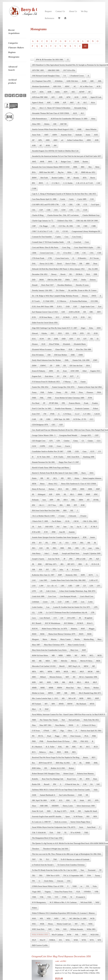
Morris (87, 688)
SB (87, 795)
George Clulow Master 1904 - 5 (44, 435)
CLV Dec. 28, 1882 (66, 226)
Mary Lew (74, 650)
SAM (34, 795)
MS (63, 698)
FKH (73, 392)
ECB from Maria (46, 317)
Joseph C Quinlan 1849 (92, 554)
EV (58, 376)
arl (62, 140)
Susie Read (91, 827)
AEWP (82, 92)
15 (68, 60)
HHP (98, 489)
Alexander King (80, 108)
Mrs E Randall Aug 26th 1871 (90, 693)
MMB (34, 688)
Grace (59, 446)
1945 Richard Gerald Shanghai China (46, 76)
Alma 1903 (36, 124)
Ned (63, 720)
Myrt (34, 709)
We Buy (84, 11)
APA (40, 140)
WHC (91, 924)
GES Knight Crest (39, 441)
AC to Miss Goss (86, 86)
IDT (75, 505)
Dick (88, 274)
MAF (83, 629)
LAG (34, 580)
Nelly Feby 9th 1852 (91, 720)
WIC (50, 929)
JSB (34, 570)
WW (99, 940)
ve (81, 886)
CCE (85, 205)
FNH (49, 398)
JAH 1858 (49, 527)
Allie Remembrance (39, 119)
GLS (99, 441)
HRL (73, 500)
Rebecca (42, 752)
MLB (71, 682)
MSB (81, 698)
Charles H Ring (38, 215)
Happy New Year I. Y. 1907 (69, 462)
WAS (34, 919)
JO (84, 548)
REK (67, 752)
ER (65, 366)
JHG (82, 543)
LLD (60, 602)
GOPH (42, 446)
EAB (68, 307)
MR (66, 693)
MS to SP (72, 698)
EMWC (43, 366)
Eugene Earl (37, 376)
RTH (88, 779)
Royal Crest (71, 779)
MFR (58, 672)
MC (76, 655)
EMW (34, 366)
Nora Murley (60, 725)
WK (77, 935)
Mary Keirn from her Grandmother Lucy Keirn (49, 650)
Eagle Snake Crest (88, 307)
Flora (81, 392)
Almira (47, 124)
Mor (79, 688)
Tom (82, 870)
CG (78, 210)
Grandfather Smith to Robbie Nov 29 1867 (48, 452)
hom (44, 500)
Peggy (57, 736)
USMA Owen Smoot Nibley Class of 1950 (48, 886)
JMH (62, 548)
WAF (97, 902)
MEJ (55, 661)
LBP (78, 586)
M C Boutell (37, 623)
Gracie (67, 446)
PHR (94, 736)
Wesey (50, 924)
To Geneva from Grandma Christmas (71, 865)
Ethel (85, 371)
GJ (83, 441)
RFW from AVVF (45, 763)
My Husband (81, 704)
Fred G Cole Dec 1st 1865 (42, 409)
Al (78, 103)
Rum (95, 779)
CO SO (65, 231)
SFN (97, 800)
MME (43, 688)
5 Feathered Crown (77, 76)
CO (57, 231)
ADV (66, 92)
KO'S (91, 575)
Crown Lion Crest (47, 253)
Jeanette (72, 532)
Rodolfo (35, 779)
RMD (88, 763)
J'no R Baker (57, 521)
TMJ (55, 859)
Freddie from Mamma (63, 409)
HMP (88, 494)
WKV (84, 935)
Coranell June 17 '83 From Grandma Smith (48, 242)
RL (81, 763)
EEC (52, 333)
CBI (78, 205)
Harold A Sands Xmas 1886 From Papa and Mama (51, 468)
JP (64, 559)
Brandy (76, 178)
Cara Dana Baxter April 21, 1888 (44, 199)
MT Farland (36, 704)
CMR (94, 226)
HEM (34, 484)
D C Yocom (94, 258)
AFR (61, 97)
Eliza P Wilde (54, 344)
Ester (65, 371)
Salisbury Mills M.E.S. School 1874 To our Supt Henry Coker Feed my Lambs (61, 790)
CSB (77, 253)
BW (34, 183)
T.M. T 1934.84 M (39, 833)
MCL (92, 655)
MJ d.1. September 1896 (88, 677)
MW (53, 704)
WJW (69, 935)
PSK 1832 (84, 741)
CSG (92, 253)
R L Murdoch (37, 747)
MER (98, 661)
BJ (76, 172)
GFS (51, 441)
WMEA (52, 940)
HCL (55, 478)
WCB (92, 919)
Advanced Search (13, 68)
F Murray (67, 382)
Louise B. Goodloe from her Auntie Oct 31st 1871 (72, 607)
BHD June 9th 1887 (47, 172)
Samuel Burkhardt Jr (48, 795)
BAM (77, 162)
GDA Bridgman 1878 (40, 425)
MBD (69, 655)
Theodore (36, 849)
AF (89, 92)
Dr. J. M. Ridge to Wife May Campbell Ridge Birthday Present (55, 296)
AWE (34, 162)
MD (34, 661)
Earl (100, 307)
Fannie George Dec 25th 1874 (63, 387)
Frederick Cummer (82, 409)
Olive (70, 731)
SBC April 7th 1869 (39, 800)
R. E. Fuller (50, 747)
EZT (72, 376)
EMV (95, 360)
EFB (74, 333)
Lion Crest (52, 596)
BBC (83, 167)
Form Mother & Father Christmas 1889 (70, 398)
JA (33, 527)
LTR (93, 613)
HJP (51, 494)
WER (42, 924)
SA (91, 784)
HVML (96, 500)
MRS (73, 693)
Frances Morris (75, 403)
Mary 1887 (36, 645)
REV (94, 757)
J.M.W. (76, 521)
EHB (56, 339)
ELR (70, 350)
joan (90, 548)
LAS (34, 586)
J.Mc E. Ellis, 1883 (90, 521)
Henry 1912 (53, 484)
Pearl (49, 736)
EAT (63, 312)
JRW (80, 564)
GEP (97, 435)
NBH (34, 720)
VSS (49, 897)
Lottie (90, 602)
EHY (71, 339)
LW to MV (71, 618)
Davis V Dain (71, 264)
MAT (84, 650)
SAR (80, 795)
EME (73, 355)
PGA (86, 736)
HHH (82, 489)
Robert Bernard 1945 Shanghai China (46, 774)
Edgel (83, 328)
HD (62, 478)
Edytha (44, 333)
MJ (74, 677)
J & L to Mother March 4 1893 (43, 516)
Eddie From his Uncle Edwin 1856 (45, 323)
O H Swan (36, 731)
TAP (59, 833)
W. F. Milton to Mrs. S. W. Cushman (63, 902)
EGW (42, 339)
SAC (98, 784)
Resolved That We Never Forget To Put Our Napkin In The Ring (56, 757)
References (50, 18)
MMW (60, 688)
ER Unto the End (76, 366)
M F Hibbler (69, 623)
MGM (90, 672)
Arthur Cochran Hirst (75, 140)
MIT (67, 677)
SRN (95, 817)
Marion (54, 639)
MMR (51, 688)
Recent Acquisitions (14, 32)
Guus (85, 452)
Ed (90, 317)
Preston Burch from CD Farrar (58, 741)
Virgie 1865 (36, 892)
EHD (64, 339)
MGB (66, 672)
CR (69, 242)
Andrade (79, 135)
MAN (81, 634)
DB (81, 264)
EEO (60, 333)
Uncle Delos (49, 881)
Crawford (77, 242)
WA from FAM (86, 902)
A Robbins (59, 81)
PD (33, 736)
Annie (88, 135)
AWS (50, 162)
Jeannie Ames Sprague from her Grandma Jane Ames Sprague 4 (56, 537)
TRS (41, 876)
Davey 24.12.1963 (46, 264)
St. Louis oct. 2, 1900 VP (41, 822)
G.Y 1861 (87, 414)
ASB (97, 140)
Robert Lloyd (68, 774)
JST (47, 570)
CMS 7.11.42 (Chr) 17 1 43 (42, 231)
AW (55, 146)
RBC (74, 747)
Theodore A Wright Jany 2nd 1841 (56, 849)
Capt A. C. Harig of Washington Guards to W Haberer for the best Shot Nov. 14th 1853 (64, 194)
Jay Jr (79, 527)
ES (58, 371)
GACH (97, 414)
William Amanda (77, 929)
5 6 (65, 76)
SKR (49, 811)
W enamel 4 (80, 897)
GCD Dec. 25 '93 (80, 419)
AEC (73, 92)
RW (55, 784)
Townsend (92, 870)
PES (65, 736)
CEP (41, 210)
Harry (84, 473)
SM (79, 811)
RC (81, 747)
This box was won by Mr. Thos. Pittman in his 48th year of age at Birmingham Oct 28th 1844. (67, 854)
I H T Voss (52, 505)
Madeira (74, 629)
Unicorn (60, 881)
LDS (91, 586)
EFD (82, 333)
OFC (55, 731)
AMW (55, 135)
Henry (42, 484)
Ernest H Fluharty (39, 371)
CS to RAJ (67, 253)
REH (59, 752)
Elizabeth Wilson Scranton (42, 350)
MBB (61, 655)
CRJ (99, 248)
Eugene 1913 (95, 371)
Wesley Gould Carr (64, 924)
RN (46, 768)
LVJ (55, 618)
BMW (34, 178)
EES (67, 333)
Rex (34, 763)
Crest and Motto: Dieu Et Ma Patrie (45, 248)
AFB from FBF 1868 (40, 97)
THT (34, 859)
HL (65, 494)
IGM (83, 505)
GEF (61, 425)
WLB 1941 (95, 935)
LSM (40, 613)
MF (94, 666)
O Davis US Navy (89, 725)
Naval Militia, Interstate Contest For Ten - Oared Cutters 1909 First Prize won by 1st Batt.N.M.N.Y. (69, 715)
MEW (86, 666)
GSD (77, 452)
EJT (85, 339)
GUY (92, 452)
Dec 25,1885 (93, 269)
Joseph (56, 554)
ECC (58, 317)
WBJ (49, 919)
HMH (80, 494)
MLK (87, 682)
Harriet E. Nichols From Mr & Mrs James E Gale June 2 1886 (55, 473)
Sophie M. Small (91, 811)
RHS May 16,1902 (63, 763)
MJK (56, 682)
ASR (34, 146)
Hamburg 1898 (89, 457)
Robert (71, 768)
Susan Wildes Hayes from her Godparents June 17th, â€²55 (54, 827)
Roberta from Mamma (85, 774)
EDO (99, 328)
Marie (45, 639)
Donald (35, 285)
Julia (61, 570)
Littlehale (36, 602)
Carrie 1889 (82, 199)
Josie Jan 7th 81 (54, 559)
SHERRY (55, 806)
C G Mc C (56, 183)
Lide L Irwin (51, 591)
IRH (65, 511)
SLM (72, 811)
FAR (42, 392)
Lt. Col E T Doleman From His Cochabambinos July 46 (67, 613)
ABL (100, 81)
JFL (47, 543)
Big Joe (61, 172)
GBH (48, 419)
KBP (60, 575)
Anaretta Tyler (66, 135)
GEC (54, 425)
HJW (58, 494)
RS (81, 779)
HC (48, 478)
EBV (99, 312)
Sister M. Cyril (38, 811)
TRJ (34, 876)
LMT (75, 602)
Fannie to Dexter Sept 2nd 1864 (90, 387)
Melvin (74, 661)
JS (87, 564)
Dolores (93, 280)
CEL (34, 210)
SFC (89, 800)
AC (75, 86)
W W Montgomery (39, 902)
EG (89, 333)
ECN (75, 317)
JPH (71, 559)
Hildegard (41, 494)
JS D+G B (95, 564)
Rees (51, 752)
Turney (98, 876)
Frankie (95, 403)
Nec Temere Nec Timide (49, 720)
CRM (34, 253)
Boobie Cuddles (58, 178)
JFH (34, 543)
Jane (65, 527)
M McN (80, 623)
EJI (78, 339)
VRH (34, 897)
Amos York (36, 135)
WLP (34, 940)
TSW (89, 876)
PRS (75, 741)
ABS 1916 (57, 86)
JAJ (58, 527)
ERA (88, 366)
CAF (98, 183)
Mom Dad (70, 688)
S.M (85, 784)
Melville (64, 661)
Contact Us (60, 11)
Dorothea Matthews (65, 285)
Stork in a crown (61, 822)
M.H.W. (35, 629)
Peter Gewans (76, 736)
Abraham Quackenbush (41, 86)
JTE (54, 570)
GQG (51, 446)
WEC (34, 924)
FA (76, 382)
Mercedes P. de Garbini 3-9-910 (44, 666)
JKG (34, 548)
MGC (74, 672)
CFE (71, 210)
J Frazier (83, 516)
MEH (48, 661)
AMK (79, 129)
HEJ (69, 478)
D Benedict (82, 258)
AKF (72, 103)
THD (86, 833)
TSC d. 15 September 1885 (73, 876)
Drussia (85, 296)
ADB (49, 92)
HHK (90, 489)
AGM (84, 97)
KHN (83, 575)
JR (33, 564)
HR (58, 500)
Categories (13, 43)
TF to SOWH (75, 833)
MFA (34, 672)
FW (45, 414)
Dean (95, 264)
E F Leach (36, 301)
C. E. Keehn (68, 183)
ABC (92, 81)
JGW (74, 543)
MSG (89, 698)
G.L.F (77, 414)
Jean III (62, 532)
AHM (57, 103)
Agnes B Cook (96, 97)
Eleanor (35, 344)
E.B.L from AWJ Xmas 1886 (43, 307)
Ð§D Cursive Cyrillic (40, 945)
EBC (91, 312)
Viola (95, 886)
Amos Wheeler (91, 129)
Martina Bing (89, 639)
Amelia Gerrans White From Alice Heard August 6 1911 (53, 129)
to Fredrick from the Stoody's (43, 865)
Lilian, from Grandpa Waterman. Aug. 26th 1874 (77, 591)
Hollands (35, 500)
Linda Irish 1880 (38, 596)
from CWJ (36, 414)
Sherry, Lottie (68, 806)
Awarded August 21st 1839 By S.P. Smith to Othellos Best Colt (55, 151)
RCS (34, 752)
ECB (34, 317)
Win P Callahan (57, 935)
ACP (34, 92)
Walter (34, 908)
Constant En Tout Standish (42, 237)
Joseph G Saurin (38, 559)
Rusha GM (36, 784)
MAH (34, 634)
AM (55, 124)
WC (64, 919)
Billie (69, 172)
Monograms (14, 57)
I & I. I (42, 505)
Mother (96, 688)
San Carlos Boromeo (67, 795)
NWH (71, 725)
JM (48, 548)
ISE (72, 511)
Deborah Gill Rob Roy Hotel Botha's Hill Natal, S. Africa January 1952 (58, 269)
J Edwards (72, 516)
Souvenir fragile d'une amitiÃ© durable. (47, 817)
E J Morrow (62, 301)
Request (48, 11)
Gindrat (67, 441)
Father (50, 392)
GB (41, 419)
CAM (34, 188)
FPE (63, 403)
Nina (34, 725)
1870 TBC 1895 (38, 70)
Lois (83, 602)
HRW (81, 500)
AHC (49, 103)
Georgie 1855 (86, 435)
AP (33, 140)
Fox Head (36, 403)
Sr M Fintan (78, 817)
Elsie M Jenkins (38, 355)
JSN (40, 570)
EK (92, 339)
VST (56, 897)
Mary (99, 639)
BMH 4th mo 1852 (88, 172)
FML (42, 398)
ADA (41, 92)
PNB (41, 741)
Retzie (86, 757)
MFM (50, 672)
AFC (53, 97)
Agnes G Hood (38, 103)
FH (66, 392)
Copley (58, 237)
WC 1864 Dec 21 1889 (78, 919)
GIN (58, 441)
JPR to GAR (81, 559)
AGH (76, 97)
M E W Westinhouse (53, 623)
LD (85, 586)
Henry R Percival (38, 489)
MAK (42, 634)
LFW (34, 591)
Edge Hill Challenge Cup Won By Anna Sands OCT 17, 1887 (55, 328)
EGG (34, 339)
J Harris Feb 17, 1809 (40, 521)
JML (70, 548)
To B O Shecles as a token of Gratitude (75, 859)
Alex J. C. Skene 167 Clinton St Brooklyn (55, 108)
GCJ (92, 419)
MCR (100, 655)
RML (96, 763)
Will (65, 929)
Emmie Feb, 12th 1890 (81, 360)
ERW (51, 371)
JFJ (40, 543)
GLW (34, 446)
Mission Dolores (56, 677)
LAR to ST (94, 580)
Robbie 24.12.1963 (58, 768)
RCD (96, 747)
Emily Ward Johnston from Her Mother (47, 360)
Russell (47, 784)
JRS (62, 564)
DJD (34, 280)
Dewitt (63, 274)
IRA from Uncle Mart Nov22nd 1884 (46, 511)
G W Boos (67, 414)
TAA (51, 833)
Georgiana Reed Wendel (68, 435)
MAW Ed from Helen (40, 655)
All (85, 46)
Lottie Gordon (37, 607)
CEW (64, 210)
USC (69, 881)
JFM (54, 543)
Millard (43, 677)
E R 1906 (94, 301)
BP (69, 178)
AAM (84, 81)
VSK (42, 897)
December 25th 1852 (40, 274)
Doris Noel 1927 (47, 285)
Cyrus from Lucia (62, 258)
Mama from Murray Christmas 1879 (62, 634)
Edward (35, 333)
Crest (87, 242)
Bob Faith (44, 178)
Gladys (90, 441)
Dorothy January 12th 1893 (42, 290)
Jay (72, 527)
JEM (85, 537)
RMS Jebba (36, 768)
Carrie (71, 199)
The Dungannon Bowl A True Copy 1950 (47, 838)
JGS (67, 543)
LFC (99, 586)
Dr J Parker (60, 290)
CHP (34, 226)
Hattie (34, 478)
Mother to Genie (38, 693)
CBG (71, 205)
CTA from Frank (38, 258)
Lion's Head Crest (87, 596)
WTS (92, 940)
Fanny (34, 392)
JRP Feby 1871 (51, 564)
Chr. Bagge (44, 226)
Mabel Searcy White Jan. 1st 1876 (54, 629)
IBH (68, 505)
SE (75, 800)
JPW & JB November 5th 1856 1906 (49, 60)
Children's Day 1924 (65, 221)
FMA (99, 392)
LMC (67, 602)
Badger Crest (66, 162)
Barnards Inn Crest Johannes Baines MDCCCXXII (51, 167)
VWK (64, 897)
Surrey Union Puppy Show (80, 822)
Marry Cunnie (65, 639)
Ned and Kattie (74, 720)
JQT (98, 559)
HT (88, 500)
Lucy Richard (45, 618)
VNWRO (87, 892)
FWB (52, 414)
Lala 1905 (43, 580)
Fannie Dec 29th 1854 (40, 387)
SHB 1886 (44, 806)
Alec (34, 108)
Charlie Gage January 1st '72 (43, 221)
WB (41, 919)
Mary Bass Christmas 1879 (54, 645)
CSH (99, 253)
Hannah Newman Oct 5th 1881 (43, 462)
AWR (42, 162)
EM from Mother (61, 355)
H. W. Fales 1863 (44, 457)
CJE (53, 226)
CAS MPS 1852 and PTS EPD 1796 (45, 205)
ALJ (82, 113)
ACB (98, 86)
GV (100, 452)
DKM (41, 280)
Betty (97, 167)
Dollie (84, 280)
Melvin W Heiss (86, 661)
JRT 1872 (71, 564)
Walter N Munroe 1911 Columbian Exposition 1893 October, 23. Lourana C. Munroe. (64, 913)
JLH (41, 548)
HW (34, 505)
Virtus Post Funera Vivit (63, 892)
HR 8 (65, 500)
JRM (40, 564)
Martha (77, 639)
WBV (56, 919)
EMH (81, 355)
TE (65, 833)
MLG (79, 682)
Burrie (93, 178)
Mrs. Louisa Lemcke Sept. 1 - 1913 (45, 698)
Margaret (35, 639)
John (97, 548)
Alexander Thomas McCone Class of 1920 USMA (51, 113)
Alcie (93, 103)
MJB (34, 682)
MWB (61, 704)
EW (65, 376)
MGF (82, 672)
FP (44, 403)
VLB (78, 892)
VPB (96, 892)
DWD (94, 296)
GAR (34, 419)
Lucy (34, 618)
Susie (81, 827)
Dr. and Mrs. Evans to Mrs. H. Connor (82, 290)
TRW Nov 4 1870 (53, 876)
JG (60, 543)
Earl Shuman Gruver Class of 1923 (45, 312)
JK (95, 543)
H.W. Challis (59, 457)
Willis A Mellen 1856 (40, 935)
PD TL (41, 736)
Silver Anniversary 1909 (86, 806)
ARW (89, 140)
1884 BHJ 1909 (54, 70)
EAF (75, 307)
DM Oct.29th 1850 (54, 280)
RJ (75, 763)
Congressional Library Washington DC (86, 231)
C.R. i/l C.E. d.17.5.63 (85, 183)
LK (53, 602)
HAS (92, 473)
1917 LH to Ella (69, 70)
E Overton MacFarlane (79, 301)
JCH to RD (36, 532)
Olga (62, 731)
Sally (96, 790)
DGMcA (79, 274)
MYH (92, 704)
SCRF (53, 800)
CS (58, 253)
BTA (85, 178)
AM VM (63, 124)
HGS (60, 489)
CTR (50, 258)
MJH (49, 682)
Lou (48, 607)
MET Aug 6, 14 (74, 666)
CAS (92, 199)
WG (83, 924)
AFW (68, 97)
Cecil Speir (95, 205)
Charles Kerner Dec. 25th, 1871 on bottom (63, 215)
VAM (74, 886)
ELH (43, 344)
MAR (89, 634)
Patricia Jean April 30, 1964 (91, 731)
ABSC (67, 86)
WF (76, 924)
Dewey (54, 274)
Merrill (62, 666)
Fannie (83, 382)
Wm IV (43, 940)
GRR (69, 452)
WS (60, 940)
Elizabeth (67, 344)
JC (86, 527)
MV (46, 704)
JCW (46, 532)
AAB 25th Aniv (72, 81)
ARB (48, 140)
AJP (64, 103)
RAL (60, 747)
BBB (75, 167)
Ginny (76, 441)
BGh (34, 172)
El (98, 339)
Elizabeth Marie (80, 344)
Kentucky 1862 (71, 575)
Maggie (92, 629)
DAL (34, 264)
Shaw (34, 806)
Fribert (96, 409)
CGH (85, 210)
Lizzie (45, 602)
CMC (86, 226)
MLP (95, 682)
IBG (61, 505)
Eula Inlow (49, 376)
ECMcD (66, 317)
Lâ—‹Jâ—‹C (52, 586)
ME (40, 661)
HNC (96, 494)
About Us (73, 11)
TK (41, 859)
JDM (54, 532)
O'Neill (46, 731)
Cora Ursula (77, 237)
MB (53, 655)
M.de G (90, 623)
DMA (67, 280)
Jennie (93, 537)
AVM (48, 146)
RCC (88, 747)
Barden (85, 162)
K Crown (76, 570)
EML (67, 360)
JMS (77, 548)
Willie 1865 (91, 929)
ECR (83, 317)
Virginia (48, 892)
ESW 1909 (75, 371)
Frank (86, 403)
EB (85, 312)
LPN (96, 607)
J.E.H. (67, 521)
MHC (34, 677)
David (59, 264)
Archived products (12, 81)
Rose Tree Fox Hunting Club (52, 779)
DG (71, 274)
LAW (41, 586)
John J (47, 554)
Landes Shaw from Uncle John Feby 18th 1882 (68, 580)
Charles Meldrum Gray (91, 215)
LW (62, 618)
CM (78, 226)
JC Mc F (94, 527)
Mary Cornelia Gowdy (76, 645)
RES (74, 752)
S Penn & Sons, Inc (72, 784)
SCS (61, 800)
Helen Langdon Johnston (92, 478)
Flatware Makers (16, 48)
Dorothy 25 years (82, 285)
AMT (46, 135)
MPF (59, 693)
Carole (63, 199)
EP (51, 366)
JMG (54, 548)
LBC (63, 586)
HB (42, 478)
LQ (33, 613)
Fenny (59, 392)
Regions (12, 52)
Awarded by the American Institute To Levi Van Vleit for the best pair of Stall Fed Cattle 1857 (67, 156)
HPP (51, 500)
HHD (74, 489)
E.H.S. (59, 307)
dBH (88, 264)
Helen (77, 478)
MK (64, 682)
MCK (84, 655)
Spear (68, 817)
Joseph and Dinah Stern (71, 554)
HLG (72, 494)
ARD (55, 140)
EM (49, 355)
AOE (96, 135)
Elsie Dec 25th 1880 (84, 350)
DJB (95, 274)
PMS (34, 741)
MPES (50, 693)
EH (49, 339)
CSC (84, 253)
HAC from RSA (73, 457)
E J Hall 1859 (49, 301)
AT (41, 146)
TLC (48, 859)
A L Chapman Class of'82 (41, 81)
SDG (68, 800)
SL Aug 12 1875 (60, 811)
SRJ (88, 817)
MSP (97, 698)
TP (100, 870)
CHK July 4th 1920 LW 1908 (87, 221)
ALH (75, 113)
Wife (58, 929)
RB (67, 747)
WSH (76, 940)
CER (49, 210)
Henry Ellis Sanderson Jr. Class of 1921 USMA (79, 484)
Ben (90, 167)
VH (87, 886)
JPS (91, 559)
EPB (58, 366)
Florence (90, 392)
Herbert (52, 489)
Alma (93, 119)
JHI (89, 543)
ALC (85, 103)
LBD (70, 586)
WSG (68, 940)
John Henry (36, 554)
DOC (76, 280)
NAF (47, 709)
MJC (41, 682)
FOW (90, 398)
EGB (96, 333)
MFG (42, 672)
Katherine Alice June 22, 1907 (43, 575)
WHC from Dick (38, 929)
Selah (82, 800)
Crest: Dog (66, 248)
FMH (34, 398)
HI (33, 494)
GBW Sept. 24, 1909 (62, 419)
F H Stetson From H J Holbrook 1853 (46, 382)
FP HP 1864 (53, 403)
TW (34, 881)
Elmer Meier (60, 350)
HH (67, 489)
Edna (91, 328)
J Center (62, 516)
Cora (66, 237)
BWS (41, 183)
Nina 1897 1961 (45, 725)
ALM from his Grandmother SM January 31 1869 (69, 119)
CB (64, 205)
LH (41, 591)
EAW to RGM (74, 312)
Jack (40, 527)
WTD (84, 940)
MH (98, 672)
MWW (70, 704)
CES (56, 210)
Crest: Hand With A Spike (83, 248)
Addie (57, 92)
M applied (88, 618)
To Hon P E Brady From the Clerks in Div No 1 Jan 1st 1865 (54, 870)
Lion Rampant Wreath (68, 596)
